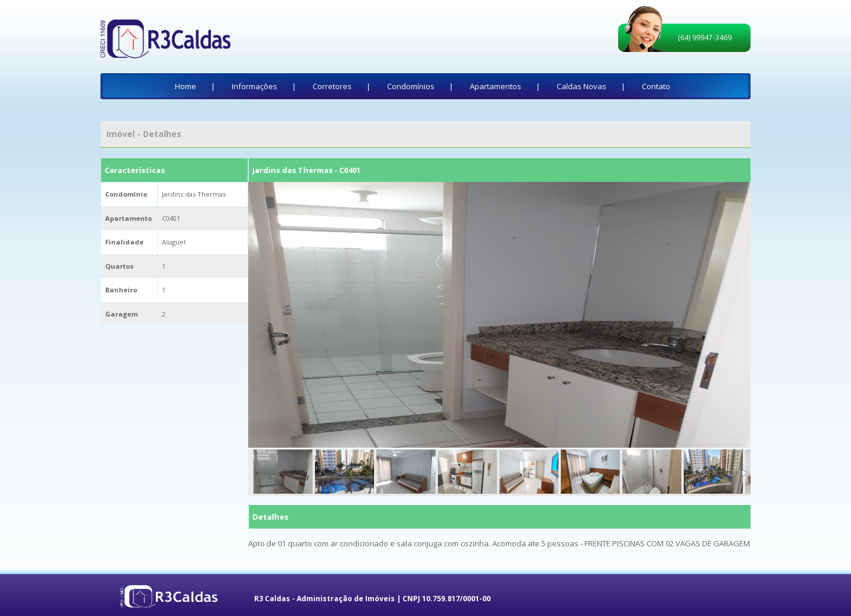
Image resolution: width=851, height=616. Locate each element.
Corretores (332, 86)
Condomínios (411, 86)
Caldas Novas (582, 86)
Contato (656, 86)
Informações (254, 86)
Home (186, 86)
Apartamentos (496, 86)
